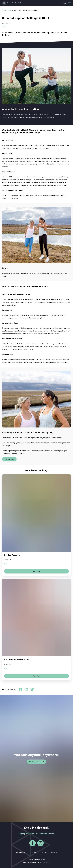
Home (4, 10)
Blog (10, 10)
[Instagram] (40, 843)
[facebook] (21, 689)
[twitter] (32, 689)
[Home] (12, 3)
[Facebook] (33, 843)
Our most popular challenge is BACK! (26, 10)
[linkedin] (26, 689)
